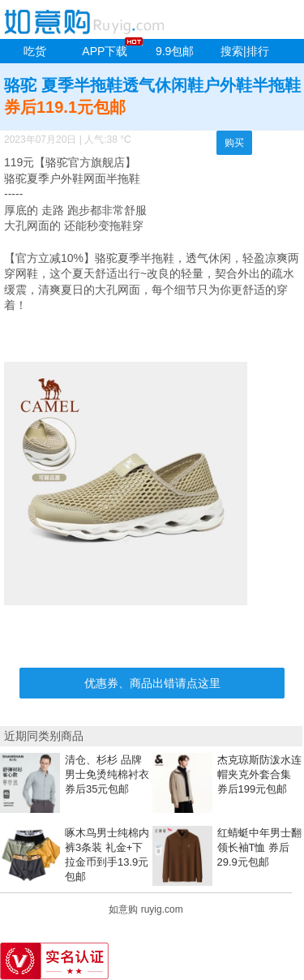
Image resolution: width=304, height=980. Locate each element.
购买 (234, 143)
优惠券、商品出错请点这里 (152, 683)
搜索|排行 (245, 51)
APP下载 (105, 51)
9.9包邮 (175, 51)
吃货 (35, 51)
